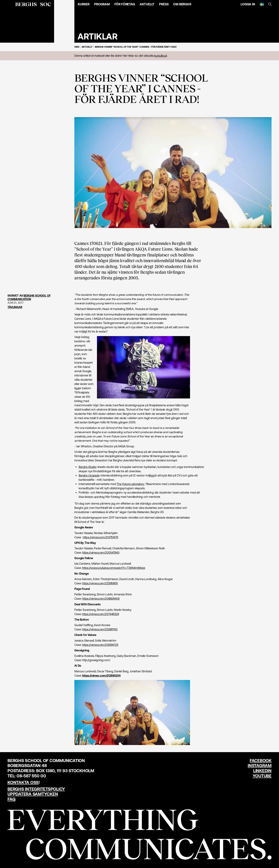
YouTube (262, 776)
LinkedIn (262, 771)
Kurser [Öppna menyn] (84, 4)
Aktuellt (147, 4)
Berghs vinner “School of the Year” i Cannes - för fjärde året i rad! (136, 47)
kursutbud (160, 56)
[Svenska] (262, 4)
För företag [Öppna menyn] (125, 4)
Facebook (261, 761)
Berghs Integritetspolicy (36, 789)
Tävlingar (15, 307)
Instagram (260, 766)
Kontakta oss (23, 782)
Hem (77, 47)
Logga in (248, 4)
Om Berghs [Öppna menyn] (182, 4)
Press (164, 4)
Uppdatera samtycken (33, 794)
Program (102, 4)
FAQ (11, 799)
